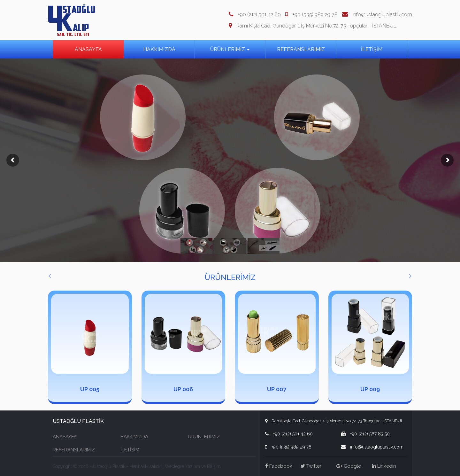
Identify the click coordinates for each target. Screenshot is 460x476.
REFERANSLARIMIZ (301, 49)
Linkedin (384, 466)
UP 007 (277, 389)
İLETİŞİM (372, 49)
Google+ (350, 466)
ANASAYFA (88, 49)
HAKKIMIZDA (159, 49)
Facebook (279, 466)
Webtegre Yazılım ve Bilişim (193, 466)
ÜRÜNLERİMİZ (230, 49)
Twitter (311, 466)
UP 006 (183, 389)
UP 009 (370, 389)
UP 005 (90, 389)
